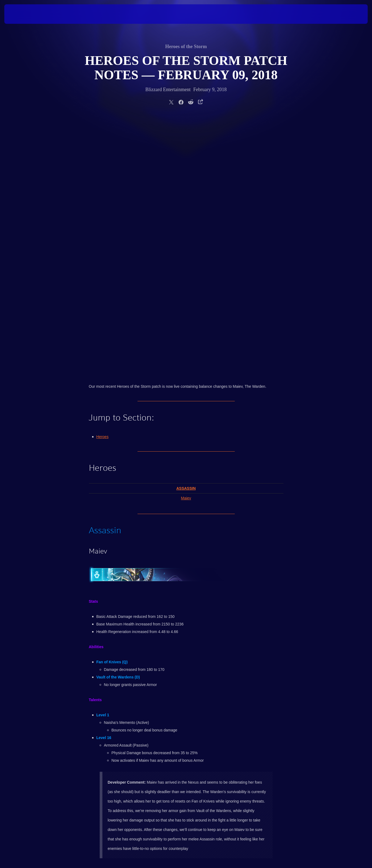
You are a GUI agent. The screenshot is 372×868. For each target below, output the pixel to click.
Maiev (186, 243)
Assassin (186, 234)
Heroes (103, 182)
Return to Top (99, 615)
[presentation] (21, 14)
